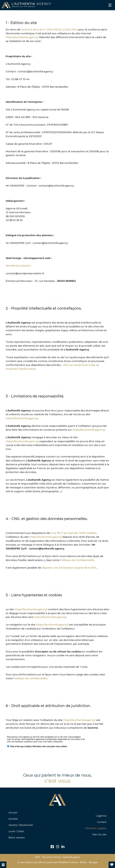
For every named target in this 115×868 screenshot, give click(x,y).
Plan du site (99, 835)
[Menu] (110, 5)
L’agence (101, 816)
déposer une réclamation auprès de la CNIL (69, 568)
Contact (102, 822)
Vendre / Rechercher (21, 825)
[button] (52, 847)
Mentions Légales (96, 828)
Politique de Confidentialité (77, 560)
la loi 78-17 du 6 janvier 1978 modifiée (73, 533)
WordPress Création (18, 266)
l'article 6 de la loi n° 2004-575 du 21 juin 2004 (49, 30)
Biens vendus (17, 838)
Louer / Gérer (16, 831)
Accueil (13, 813)
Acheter (13, 819)
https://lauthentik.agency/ (22, 37)
